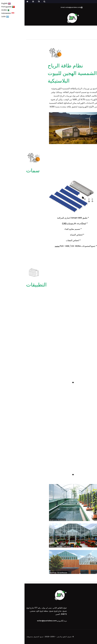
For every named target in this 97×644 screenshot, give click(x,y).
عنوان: (40, 608)
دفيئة (87, 28)
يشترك (90, 597)
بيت (94, 28)
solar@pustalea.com (22, 621)
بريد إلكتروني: (37, 621)
